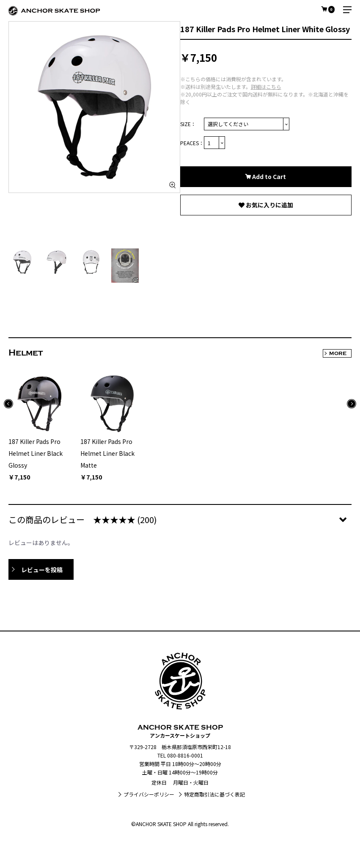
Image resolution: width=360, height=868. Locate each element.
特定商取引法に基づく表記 (214, 794)
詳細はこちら (266, 87)
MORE (338, 353)
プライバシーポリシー (149, 794)
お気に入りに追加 (269, 205)
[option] (94, 107)
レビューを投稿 (42, 570)
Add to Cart (268, 176)
